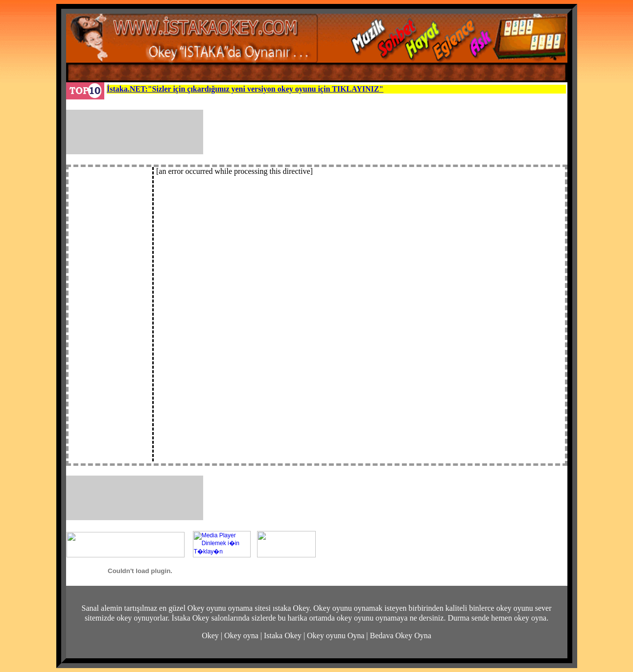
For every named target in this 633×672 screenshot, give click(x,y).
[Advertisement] (388, 132)
